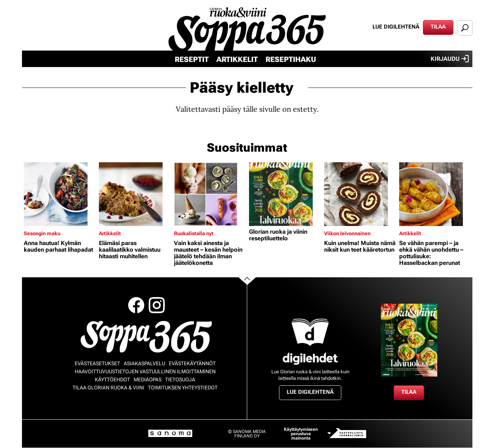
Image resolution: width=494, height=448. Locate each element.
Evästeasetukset (97, 363)
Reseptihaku (291, 59)
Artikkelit (237, 59)
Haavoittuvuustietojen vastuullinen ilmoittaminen (145, 371)
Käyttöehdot (112, 379)
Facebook (136, 305)
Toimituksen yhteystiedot (183, 388)
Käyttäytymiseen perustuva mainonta (301, 434)
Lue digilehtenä (396, 27)
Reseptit (192, 59)
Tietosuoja (180, 379)
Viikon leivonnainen (347, 233)
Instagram (157, 305)
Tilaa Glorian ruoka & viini (108, 388)
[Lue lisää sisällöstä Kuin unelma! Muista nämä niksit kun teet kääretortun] (360, 194)
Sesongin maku (42, 233)
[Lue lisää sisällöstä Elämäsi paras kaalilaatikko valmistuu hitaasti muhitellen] (135, 194)
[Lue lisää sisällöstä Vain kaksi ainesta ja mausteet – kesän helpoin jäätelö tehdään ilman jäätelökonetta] (210, 194)
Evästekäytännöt (192, 363)
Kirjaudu (450, 59)
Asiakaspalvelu (144, 363)
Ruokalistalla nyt (194, 233)
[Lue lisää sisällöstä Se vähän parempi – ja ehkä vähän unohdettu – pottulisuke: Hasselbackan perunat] (435, 194)
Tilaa (438, 27)
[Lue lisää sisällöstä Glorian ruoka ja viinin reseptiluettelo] (285, 194)
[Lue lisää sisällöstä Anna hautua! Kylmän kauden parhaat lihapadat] (60, 194)
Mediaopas (148, 379)
